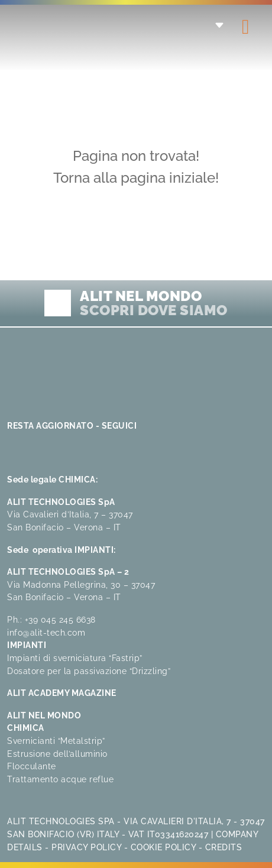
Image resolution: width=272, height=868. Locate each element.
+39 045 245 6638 (60, 619)
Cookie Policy (163, 847)
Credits (224, 847)
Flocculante (32, 766)
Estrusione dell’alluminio (57, 754)
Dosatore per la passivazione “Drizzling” (89, 671)
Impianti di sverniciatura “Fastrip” (75, 658)
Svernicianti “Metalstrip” (56, 741)
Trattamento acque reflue (60, 779)
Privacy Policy (86, 847)
